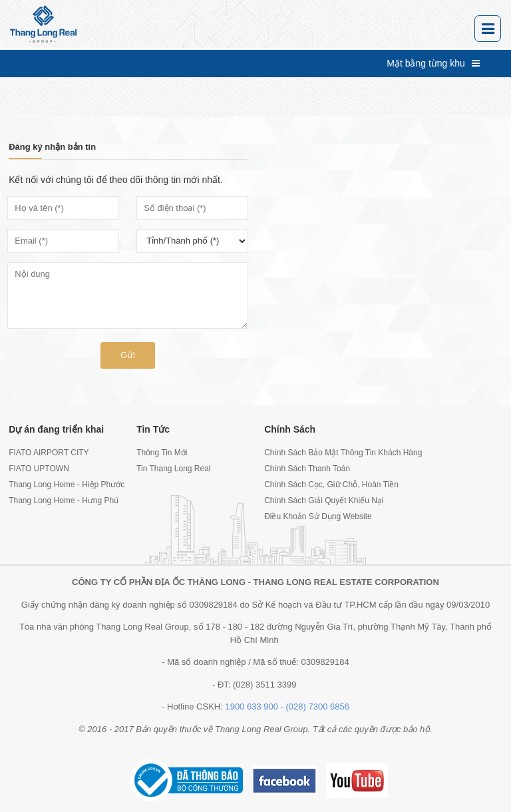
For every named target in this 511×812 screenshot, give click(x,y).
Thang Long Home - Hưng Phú (64, 501)
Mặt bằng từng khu (433, 63)
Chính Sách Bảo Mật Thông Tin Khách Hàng (319, 453)
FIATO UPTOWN (39, 469)
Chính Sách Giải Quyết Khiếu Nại (319, 501)
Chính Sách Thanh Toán (307, 469)
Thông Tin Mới (162, 453)
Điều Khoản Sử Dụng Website (318, 516)
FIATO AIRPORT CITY (49, 453)
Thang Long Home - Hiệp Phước (64, 485)
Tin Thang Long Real (173, 469)
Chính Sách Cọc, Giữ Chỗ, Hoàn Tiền (319, 485)
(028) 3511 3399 (264, 685)
